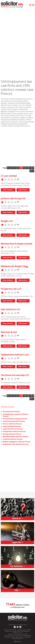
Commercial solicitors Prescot (14, 421)
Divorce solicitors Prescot (12, 424)
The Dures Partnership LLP (15, 375)
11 (13, 168)
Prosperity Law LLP (11, 289)
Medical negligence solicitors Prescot (17, 442)
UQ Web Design (27, 636)
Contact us (10, 634)
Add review (23, 190)
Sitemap (12, 636)
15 (24, 168)
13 (18, 168)
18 (33, 168)
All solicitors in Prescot (11, 412)
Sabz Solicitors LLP (11, 309)
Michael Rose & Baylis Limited (17, 244)
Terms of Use (17, 634)
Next (32, 171)
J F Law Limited (9, 176)
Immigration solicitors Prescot (14, 431)
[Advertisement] (17, 29)
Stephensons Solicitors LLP (15, 355)
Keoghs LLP (7, 221)
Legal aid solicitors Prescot (13, 429)
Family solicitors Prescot (12, 426)
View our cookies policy (17, 638)
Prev (9, 168)
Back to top (18, 641)
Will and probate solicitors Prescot (16, 437)
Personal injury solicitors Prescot (15, 419)
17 (30, 168)
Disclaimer (7, 636)
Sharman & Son (9, 332)
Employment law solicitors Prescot (16, 444)
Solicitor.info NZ (19, 636)
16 (27, 168)
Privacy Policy (24, 634)
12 (15, 168)
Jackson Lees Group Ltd (13, 198)
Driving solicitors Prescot (12, 434)
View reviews (8, 190)
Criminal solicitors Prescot (13, 439)
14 (21, 168)
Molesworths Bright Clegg (14, 266)
